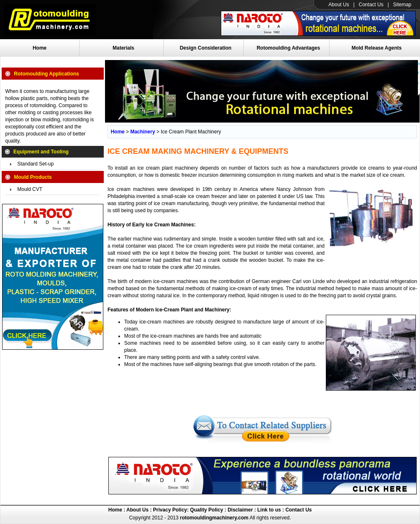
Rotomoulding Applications (47, 74)
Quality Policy (206, 510)
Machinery (143, 132)
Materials (123, 48)
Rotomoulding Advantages (288, 48)
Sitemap (402, 5)
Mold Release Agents (377, 48)
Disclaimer (240, 510)
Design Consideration (205, 48)
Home (39, 48)
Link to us (269, 510)
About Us (339, 5)
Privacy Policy (169, 510)
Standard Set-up (36, 164)
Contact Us (371, 5)
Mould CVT (30, 189)
